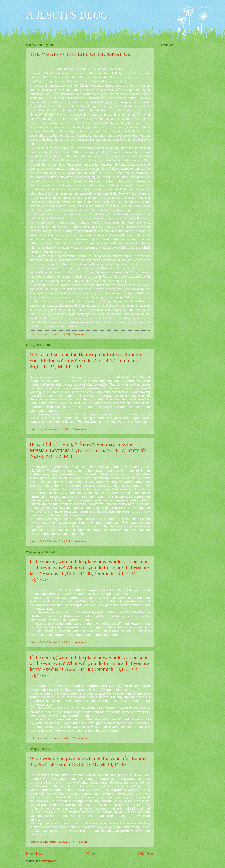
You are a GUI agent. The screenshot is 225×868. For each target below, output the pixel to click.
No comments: (80, 334)
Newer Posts (35, 854)
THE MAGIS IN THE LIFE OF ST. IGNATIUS (80, 54)
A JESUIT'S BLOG (67, 15)
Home (90, 854)
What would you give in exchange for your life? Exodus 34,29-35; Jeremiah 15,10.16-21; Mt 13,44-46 (89, 761)
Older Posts (146, 854)
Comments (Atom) (48, 861)
